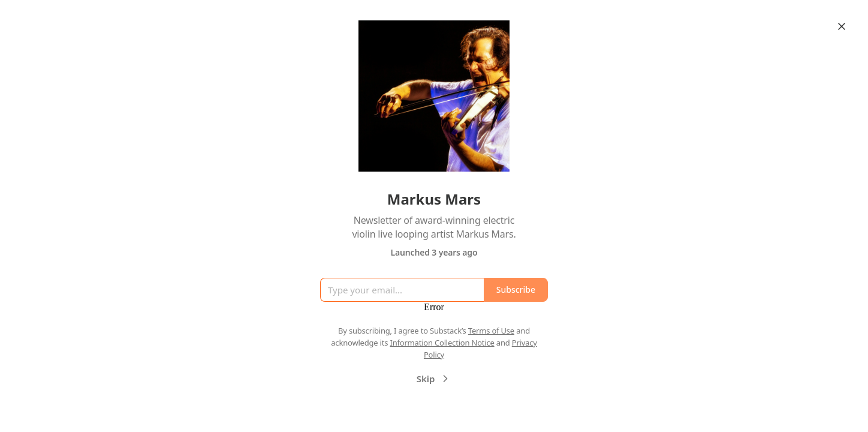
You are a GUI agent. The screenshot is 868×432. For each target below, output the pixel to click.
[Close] (842, 26)
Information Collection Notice (442, 343)
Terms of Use (491, 331)
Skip (434, 379)
